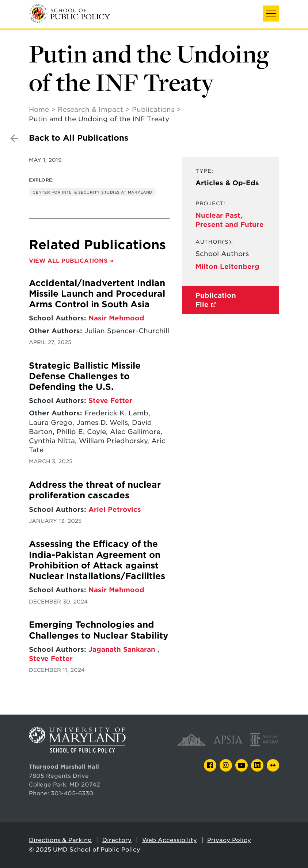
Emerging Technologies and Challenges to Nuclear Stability (99, 630)
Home (39, 109)
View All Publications (68, 261)
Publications (153, 109)
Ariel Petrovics (115, 509)
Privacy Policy (229, 840)
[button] (271, 14)
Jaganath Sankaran (123, 649)
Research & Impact (90, 109)
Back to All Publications (79, 138)
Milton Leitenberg (227, 267)
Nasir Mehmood (116, 318)
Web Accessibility (170, 840)
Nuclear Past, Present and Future (230, 220)
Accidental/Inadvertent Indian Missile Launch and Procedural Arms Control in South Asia (97, 294)
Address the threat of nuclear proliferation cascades (95, 490)
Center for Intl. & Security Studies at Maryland (92, 192)
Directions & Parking (60, 840)
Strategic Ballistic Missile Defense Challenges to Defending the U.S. (85, 376)
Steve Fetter (110, 401)
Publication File (216, 300)
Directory (117, 840)
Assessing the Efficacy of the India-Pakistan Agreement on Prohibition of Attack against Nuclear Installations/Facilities (97, 560)
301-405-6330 (72, 793)
